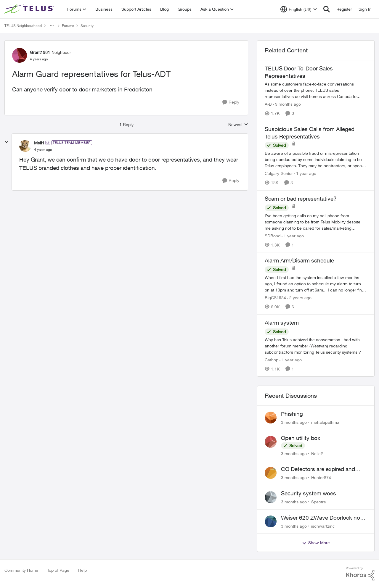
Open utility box (301, 438)
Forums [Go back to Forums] (68, 26)
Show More (316, 543)
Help (82, 570)
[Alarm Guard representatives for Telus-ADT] (43, 150)
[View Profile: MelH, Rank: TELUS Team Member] (25, 146)
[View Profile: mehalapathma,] (271, 418)
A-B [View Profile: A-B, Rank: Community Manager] (268, 104)
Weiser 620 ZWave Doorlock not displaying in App (321, 518)
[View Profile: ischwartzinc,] (271, 521)
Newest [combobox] (238, 125)
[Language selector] (299, 9)
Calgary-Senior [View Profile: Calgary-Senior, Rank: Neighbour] (279, 174)
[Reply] (231, 102)
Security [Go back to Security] (87, 26)
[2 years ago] (299, 298)
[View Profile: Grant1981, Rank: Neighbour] (20, 55)
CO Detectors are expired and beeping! (318, 469)
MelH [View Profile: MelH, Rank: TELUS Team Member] (39, 143)
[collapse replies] (7, 142)
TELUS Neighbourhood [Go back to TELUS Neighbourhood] (23, 26)
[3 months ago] (294, 422)
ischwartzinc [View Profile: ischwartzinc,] (323, 526)
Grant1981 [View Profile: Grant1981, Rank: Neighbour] (40, 52)
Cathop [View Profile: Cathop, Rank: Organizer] (272, 360)
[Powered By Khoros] (360, 574)
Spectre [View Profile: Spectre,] (319, 502)
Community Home (21, 570)
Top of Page (58, 570)
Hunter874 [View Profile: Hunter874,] (321, 477)
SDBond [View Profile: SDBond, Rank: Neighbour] (273, 235)
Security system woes (309, 493)
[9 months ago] (287, 104)
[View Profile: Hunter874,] (271, 473)
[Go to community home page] (30, 9)
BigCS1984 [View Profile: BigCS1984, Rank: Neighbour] (275, 298)
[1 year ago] (305, 174)
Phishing (292, 414)
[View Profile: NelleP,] (271, 442)
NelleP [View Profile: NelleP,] (317, 453)
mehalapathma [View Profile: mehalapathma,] (325, 422)
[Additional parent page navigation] (52, 26)
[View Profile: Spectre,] (271, 497)
